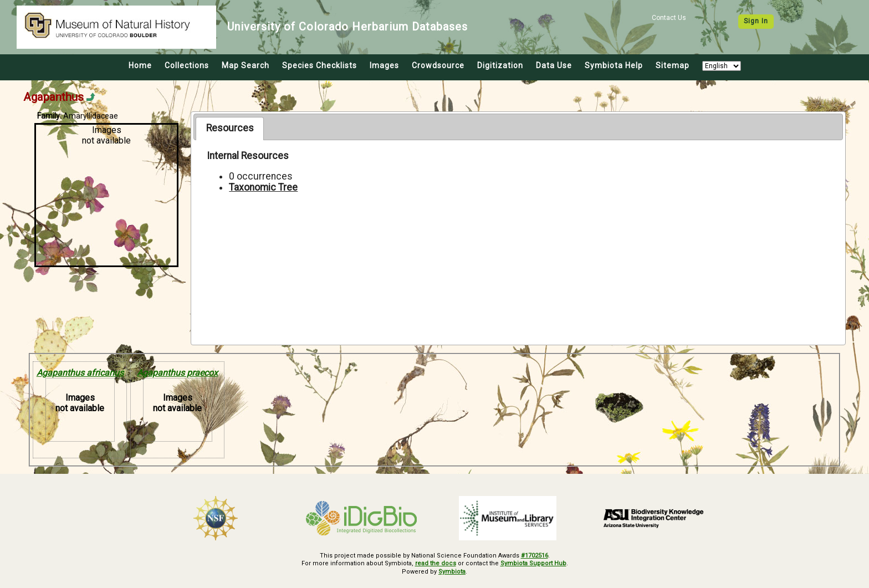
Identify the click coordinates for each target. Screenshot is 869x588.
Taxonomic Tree (263, 187)
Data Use (554, 65)
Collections (187, 65)
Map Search (246, 65)
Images (384, 65)
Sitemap (673, 65)
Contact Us (669, 18)
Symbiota (452, 572)
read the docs (436, 563)
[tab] (230, 129)
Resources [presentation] (230, 128)
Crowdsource (438, 65)
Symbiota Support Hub (533, 563)
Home (140, 65)
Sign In (756, 21)
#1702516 (535, 556)
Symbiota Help (614, 65)
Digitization (500, 65)
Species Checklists (320, 65)
